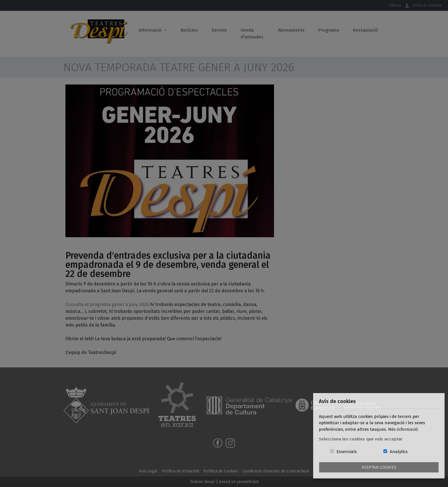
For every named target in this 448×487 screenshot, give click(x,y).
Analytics (399, 452)
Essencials (347, 452)
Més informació (403, 429)
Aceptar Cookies (379, 467)
